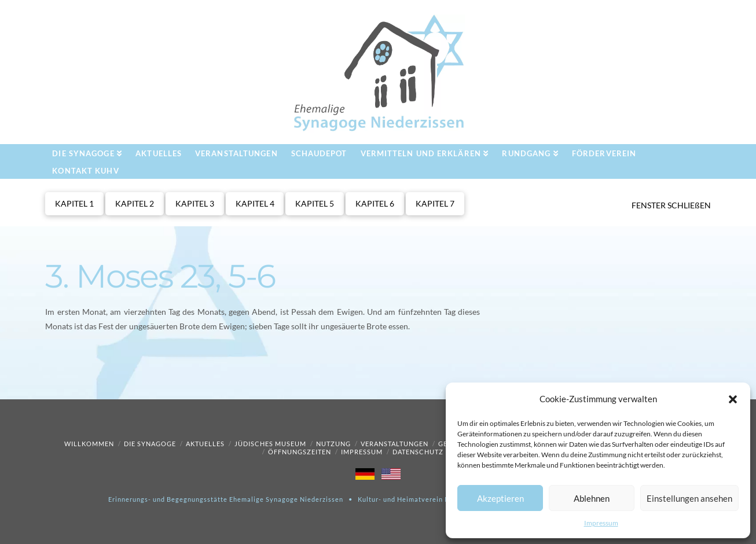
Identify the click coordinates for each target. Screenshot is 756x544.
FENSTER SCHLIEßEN (671, 205)
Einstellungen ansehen (689, 498)
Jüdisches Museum (270, 444)
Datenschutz (418, 452)
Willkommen (89, 444)
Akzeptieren (500, 498)
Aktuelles (205, 444)
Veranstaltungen (394, 444)
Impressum (601, 523)
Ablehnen (592, 498)
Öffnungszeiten (300, 452)
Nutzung (333, 444)
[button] (733, 399)
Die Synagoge (150, 444)
